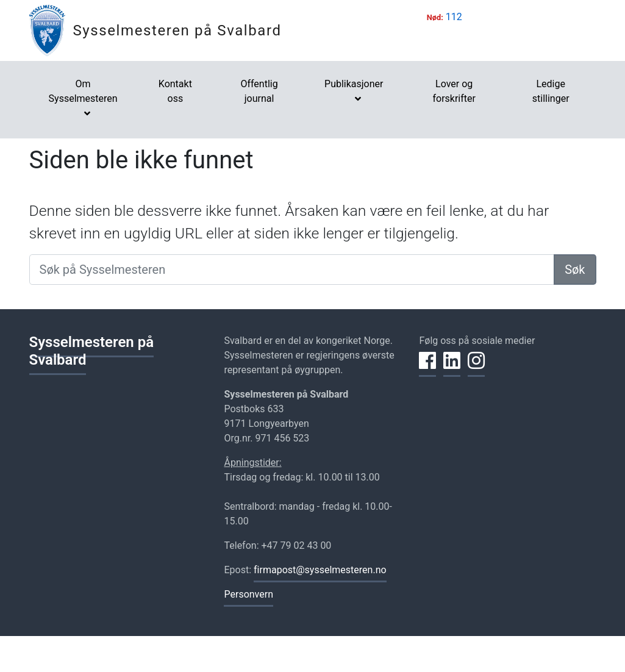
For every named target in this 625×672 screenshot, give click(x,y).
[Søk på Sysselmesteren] (292, 270)
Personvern (248, 594)
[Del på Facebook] (427, 368)
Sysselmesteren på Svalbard (177, 30)
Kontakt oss (175, 91)
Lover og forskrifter (454, 91)
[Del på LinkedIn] (452, 368)
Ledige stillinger (551, 91)
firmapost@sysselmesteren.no (320, 570)
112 (454, 17)
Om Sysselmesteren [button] (83, 91)
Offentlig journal (259, 91)
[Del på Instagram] (476, 368)
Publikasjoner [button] (354, 84)
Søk (575, 270)
